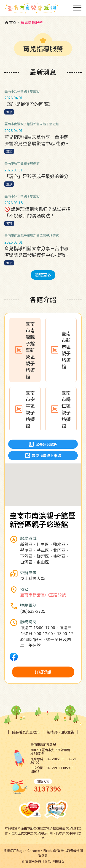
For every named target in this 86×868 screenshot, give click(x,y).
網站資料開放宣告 (60, 732)
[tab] (25, 350)
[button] (43, 481)
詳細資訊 (43, 672)
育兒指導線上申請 (43, 456)
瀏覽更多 (43, 275)
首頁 (11, 23)
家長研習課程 (43, 444)
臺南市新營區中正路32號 (43, 595)
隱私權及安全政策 (26, 732)
